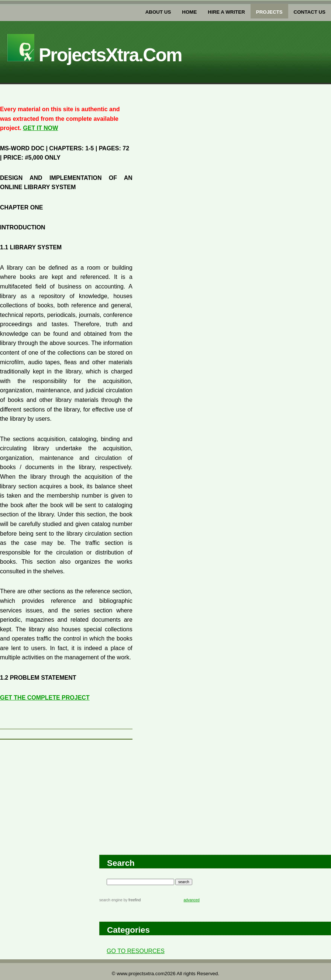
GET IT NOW (40, 128)
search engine (111, 900)
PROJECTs (269, 12)
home (189, 12)
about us (158, 12)
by (132, 900)
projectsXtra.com (94, 55)
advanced (192, 900)
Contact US (310, 12)
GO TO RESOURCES (136, 951)
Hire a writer (226, 12)
